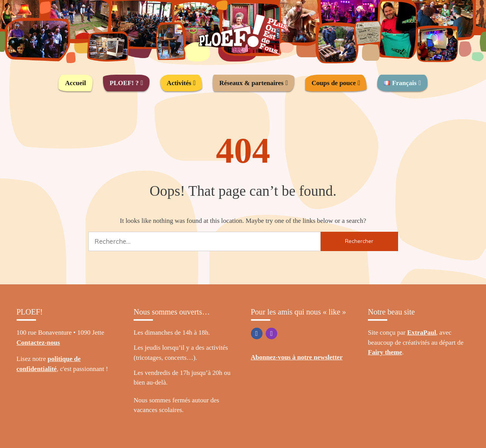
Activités (179, 83)
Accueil (76, 83)
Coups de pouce (334, 83)
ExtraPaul (422, 333)
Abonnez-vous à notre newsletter (297, 357)
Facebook (257, 333)
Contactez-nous (38, 343)
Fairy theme (385, 352)
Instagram (271, 333)
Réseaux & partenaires (251, 83)
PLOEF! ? (124, 83)
